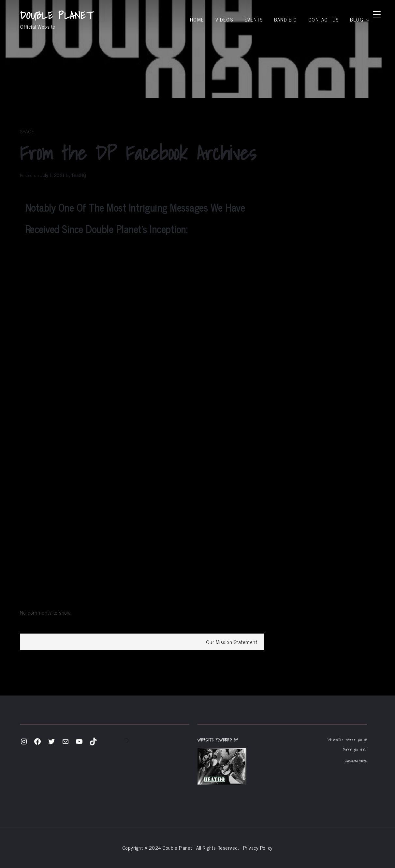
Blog (360, 19)
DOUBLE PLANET (57, 15)
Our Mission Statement (232, 642)
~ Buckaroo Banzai (355, 761)
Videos (224, 19)
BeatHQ (79, 175)
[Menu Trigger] (377, 14)
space (27, 131)
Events (254, 19)
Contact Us (324, 19)
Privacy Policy (258, 848)
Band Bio (285, 19)
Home (197, 19)
